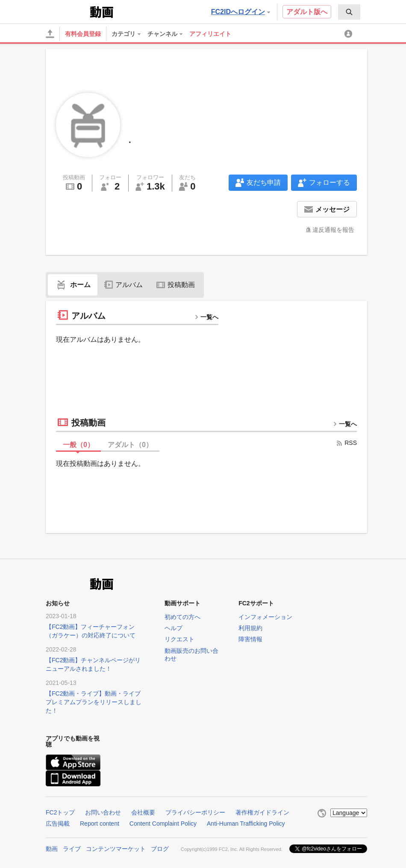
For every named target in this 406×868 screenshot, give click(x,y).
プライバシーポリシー (195, 812)
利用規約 (250, 628)
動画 (52, 849)
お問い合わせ (103, 812)
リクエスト (179, 639)
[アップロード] (50, 34)
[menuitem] (349, 12)
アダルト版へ (307, 12)
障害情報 (250, 639)
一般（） (78, 445)
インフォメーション (265, 617)
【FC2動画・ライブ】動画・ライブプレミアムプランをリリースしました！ (94, 702)
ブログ (160, 849)
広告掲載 (58, 824)
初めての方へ (182, 617)
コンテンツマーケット (116, 849)
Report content (100, 824)
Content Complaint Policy (163, 824)
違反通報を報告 (333, 230)
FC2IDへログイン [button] (241, 12)
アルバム (124, 285)
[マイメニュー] (350, 34)
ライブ (72, 849)
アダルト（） (130, 445)
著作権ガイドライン (262, 812)
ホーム (73, 285)
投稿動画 (176, 285)
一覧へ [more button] (206, 317)
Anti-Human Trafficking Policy (246, 824)
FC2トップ (60, 812)
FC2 (67, 11)
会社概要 (143, 812)
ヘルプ (174, 628)
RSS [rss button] (346, 443)
